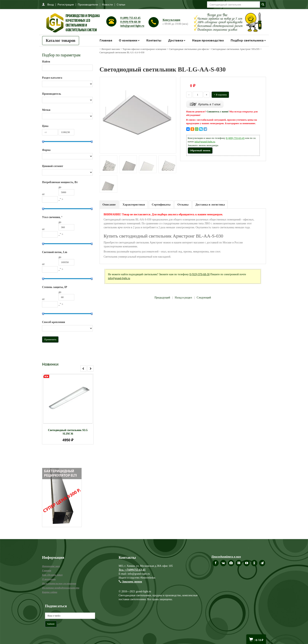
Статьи (121, 4)
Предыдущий (162, 298)
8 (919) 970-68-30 (131, 22)
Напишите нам (51, 566)
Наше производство (208, 40)
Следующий (204, 298)
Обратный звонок (200, 150)
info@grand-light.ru (132, 26)
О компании (128, 40)
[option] (68, 409)
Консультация (171, 20)
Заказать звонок (132, 582)
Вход (50, 4)
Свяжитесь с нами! (218, 111)
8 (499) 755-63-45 (131, 18)
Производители (88, 4)
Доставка (176, 40)
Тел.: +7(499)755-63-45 (132, 570)
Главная (106, 40)
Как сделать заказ (52, 575)
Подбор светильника (247, 40)
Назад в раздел (183, 298)
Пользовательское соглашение (59, 583)
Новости (107, 4)
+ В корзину (220, 95)
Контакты (154, 40)
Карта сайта (50, 592)
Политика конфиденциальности (61, 588)
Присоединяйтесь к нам (226, 557)
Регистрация (66, 4)
